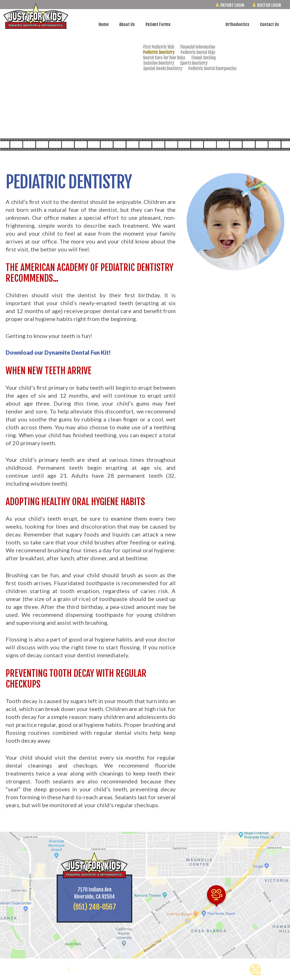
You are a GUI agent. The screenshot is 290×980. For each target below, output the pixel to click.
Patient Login (230, 5)
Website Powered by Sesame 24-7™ (36, 969)
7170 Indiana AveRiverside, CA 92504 (94, 893)
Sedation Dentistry (158, 63)
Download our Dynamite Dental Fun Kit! (58, 352)
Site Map (78, 969)
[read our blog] (277, 126)
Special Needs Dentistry (162, 68)
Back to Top (267, 970)
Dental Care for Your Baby (164, 57)
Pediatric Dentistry (158, 52)
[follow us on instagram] (277, 95)
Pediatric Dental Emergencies (212, 68)
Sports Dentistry (193, 63)
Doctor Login (267, 5)
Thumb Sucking (203, 57)
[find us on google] (277, 79)
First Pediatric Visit (158, 47)
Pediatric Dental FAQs (197, 52)
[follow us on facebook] (277, 64)
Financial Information (197, 47)
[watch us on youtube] (277, 110)
